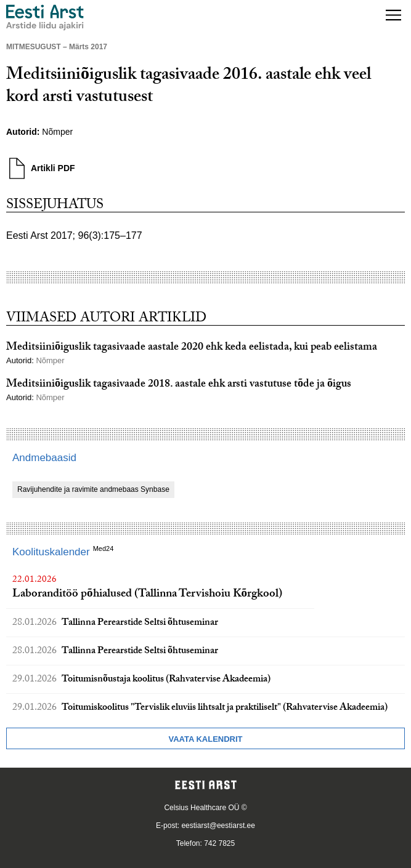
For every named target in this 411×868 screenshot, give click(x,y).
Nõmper (57, 132)
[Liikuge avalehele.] (45, 18)
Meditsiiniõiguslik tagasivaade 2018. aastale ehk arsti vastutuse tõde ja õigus (179, 385)
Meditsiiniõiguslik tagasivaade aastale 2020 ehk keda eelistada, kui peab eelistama (192, 348)
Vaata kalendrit (205, 739)
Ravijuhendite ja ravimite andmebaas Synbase (93, 489)
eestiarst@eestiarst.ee (218, 826)
